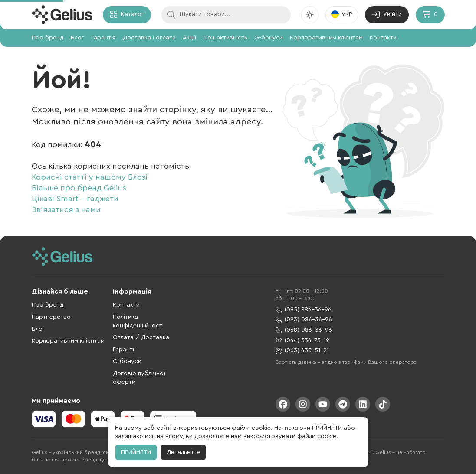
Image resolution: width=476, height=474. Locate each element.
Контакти (383, 38)
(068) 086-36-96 (304, 330)
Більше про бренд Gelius (79, 188)
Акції (189, 38)
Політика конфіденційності (138, 321)
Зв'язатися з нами (66, 209)
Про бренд (48, 38)
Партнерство (51, 317)
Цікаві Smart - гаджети (75, 199)
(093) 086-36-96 (304, 320)
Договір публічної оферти (139, 378)
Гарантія (103, 38)
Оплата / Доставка (141, 337)
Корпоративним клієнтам (326, 38)
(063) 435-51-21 (302, 351)
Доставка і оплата (149, 38)
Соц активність (225, 38)
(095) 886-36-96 (304, 310)
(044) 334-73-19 (302, 341)
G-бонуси (269, 38)
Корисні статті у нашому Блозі (90, 177)
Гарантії (124, 350)
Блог (77, 38)
